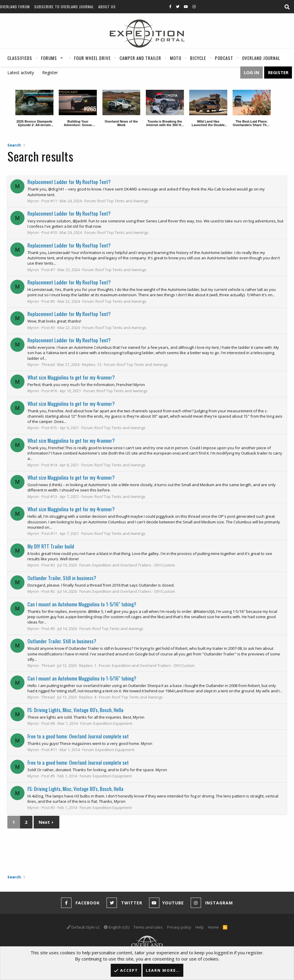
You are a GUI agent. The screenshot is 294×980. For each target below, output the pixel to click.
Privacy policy (179, 927)
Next (44, 822)
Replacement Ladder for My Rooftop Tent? (69, 182)
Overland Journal (261, 58)
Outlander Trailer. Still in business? (62, 578)
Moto (176, 58)
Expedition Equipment (113, 723)
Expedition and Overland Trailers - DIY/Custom (134, 565)
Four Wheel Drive (92, 58)
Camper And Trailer (140, 58)
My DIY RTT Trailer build (51, 546)
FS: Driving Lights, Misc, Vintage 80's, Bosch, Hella (75, 710)
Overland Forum (15, 7)
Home (213, 927)
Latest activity (21, 73)
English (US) (117, 927)
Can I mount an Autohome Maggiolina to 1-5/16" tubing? (82, 604)
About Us (107, 7)
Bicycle (198, 58)
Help (200, 927)
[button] (62, 58)
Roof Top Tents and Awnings (123, 201)
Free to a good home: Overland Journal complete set (78, 736)
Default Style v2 (83, 927)
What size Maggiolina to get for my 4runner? (71, 377)
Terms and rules (148, 927)
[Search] (287, 7)
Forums (49, 58)
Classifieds (20, 58)
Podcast (224, 58)
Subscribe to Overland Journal (64, 7)
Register (50, 73)
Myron (33, 201)
